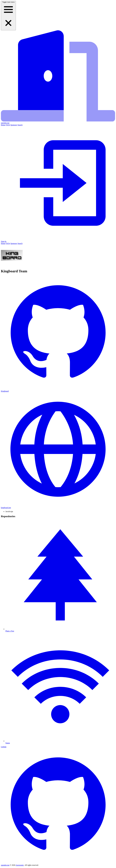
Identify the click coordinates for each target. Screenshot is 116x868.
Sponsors (14, 125)
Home (3, 125)
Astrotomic (20, 865)
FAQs (8, 125)
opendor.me (5, 865)
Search (20, 125)
